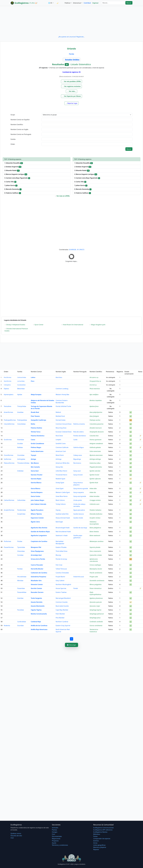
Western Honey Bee (62, 395)
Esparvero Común (37, 518)
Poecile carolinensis (96, 573)
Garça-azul (77, 471)
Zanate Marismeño (38, 606)
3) (12, 170)
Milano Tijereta (36, 514)
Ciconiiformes (9, 455)
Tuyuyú (33, 455)
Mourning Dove (61, 428)
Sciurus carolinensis (96, 626)
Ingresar (95, 3)
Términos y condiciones (60, 845)
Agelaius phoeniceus (96, 598)
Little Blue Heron (61, 471)
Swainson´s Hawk (62, 535)
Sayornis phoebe (95, 547)
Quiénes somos (16, 833)
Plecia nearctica (95, 389)
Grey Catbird (60, 581)
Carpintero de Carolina (39, 541)
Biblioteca (97, 834)
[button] (72, 81)
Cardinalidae (22, 622)
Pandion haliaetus (95, 510)
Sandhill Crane (61, 443)
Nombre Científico (17, 125)
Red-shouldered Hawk (63, 532)
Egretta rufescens (95, 479)
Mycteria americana (96, 455)
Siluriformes (8, 381)
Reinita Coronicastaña (39, 614)
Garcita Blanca (36, 483)
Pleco (33, 381)
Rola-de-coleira (79, 432)
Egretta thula (94, 483)
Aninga (33, 459)
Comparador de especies (102, 839)
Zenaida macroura (96, 428)
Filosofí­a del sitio (16, 836)
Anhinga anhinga (95, 459)
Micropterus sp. (94, 377)
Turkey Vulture (61, 504)
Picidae (20, 541)
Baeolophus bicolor (96, 569)
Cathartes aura (94, 504)
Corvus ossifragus (95, 565)
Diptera (6, 389)
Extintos (96, 841)
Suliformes (7, 459)
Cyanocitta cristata (96, 555)
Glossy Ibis (59, 467)
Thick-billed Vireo (61, 551)
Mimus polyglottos (96, 584)
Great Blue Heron (62, 496)
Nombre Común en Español (20, 120)
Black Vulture (60, 500)
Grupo (13, 115)
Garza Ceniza (35, 496)
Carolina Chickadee (62, 573)
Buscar (129, 3)
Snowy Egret (60, 483)
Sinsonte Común (37, 584)
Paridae (20, 569)
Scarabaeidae (21, 385)
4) (16, 174)
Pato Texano (35, 416)
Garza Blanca (36, 488)
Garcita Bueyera (37, 492)
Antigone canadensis (96, 443)
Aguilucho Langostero (39, 535)
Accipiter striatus (95, 518)
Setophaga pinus (95, 618)
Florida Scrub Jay (61, 559)
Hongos (55, 832)
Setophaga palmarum (97, 614)
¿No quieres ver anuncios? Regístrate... (71, 37)
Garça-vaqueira (79, 492)
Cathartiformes (9, 500)
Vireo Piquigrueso (37, 551)
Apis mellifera (94, 395)
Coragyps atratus (95, 500)
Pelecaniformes (9, 463)
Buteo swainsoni (95, 535)
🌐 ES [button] (50, 3)
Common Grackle (62, 602)
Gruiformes (8, 440)
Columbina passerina (97, 424)
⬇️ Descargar (71, 645)
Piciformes (7, 541)
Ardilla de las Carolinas (39, 626)
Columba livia (94, 436)
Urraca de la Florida (38, 559)
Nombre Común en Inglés (19, 129)
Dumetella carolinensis (97, 581)
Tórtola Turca (36, 432)
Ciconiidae (21, 455)
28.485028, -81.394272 (77, 250)
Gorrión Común (36, 588)
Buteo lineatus (94, 532)
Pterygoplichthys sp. (95, 381)
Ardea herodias (95, 496)
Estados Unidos (72, 60)
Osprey (58, 510)
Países (95, 836)
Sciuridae (20, 626)
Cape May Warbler (62, 610)
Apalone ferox (94, 406)
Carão (75, 440)
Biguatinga (77, 459)
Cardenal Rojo (36, 622)
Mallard (58, 412)
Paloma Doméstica (38, 436)
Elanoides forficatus (96, 514)
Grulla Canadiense (37, 443)
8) (13, 189)
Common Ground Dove (64, 424)
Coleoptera (7, 385)
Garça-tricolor (78, 475)
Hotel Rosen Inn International (73, 325)
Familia (13, 139)
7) (11, 185)
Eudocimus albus (95, 463)
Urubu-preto (78, 500)
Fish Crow (59, 565)
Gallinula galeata (95, 447)
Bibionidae (21, 389)
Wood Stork (60, 455)
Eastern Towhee (61, 592)
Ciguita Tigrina (36, 610)
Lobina (33, 377)
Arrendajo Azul (36, 555)
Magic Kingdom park (98, 325)
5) (17, 178)
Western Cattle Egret (63, 492)
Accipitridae (21, 514)
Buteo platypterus (95, 528)
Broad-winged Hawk (63, 528)
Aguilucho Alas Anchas (39, 528)
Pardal (76, 588)
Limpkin (58, 440)
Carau (33, 440)
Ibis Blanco (35, 463)
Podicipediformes (10, 420)
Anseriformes (8, 412)
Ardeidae (20, 471)
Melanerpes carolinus (97, 541)
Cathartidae (21, 500)
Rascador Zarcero (37, 592)
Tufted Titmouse (61, 569)
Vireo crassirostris (95, 551)
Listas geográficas (99, 845)
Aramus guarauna (96, 440)
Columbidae (21, 424)
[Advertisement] (71, 21)
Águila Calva (35, 522)
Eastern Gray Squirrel (63, 626)
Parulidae (21, 610)
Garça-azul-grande (80, 496)
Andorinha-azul (79, 577)
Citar (12, 838)
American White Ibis (63, 463)
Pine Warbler (60, 618)
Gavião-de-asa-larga (80, 528)
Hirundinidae (22, 577)
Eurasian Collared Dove (64, 432)
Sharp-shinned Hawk (63, 518)
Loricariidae (21, 381)
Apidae (20, 395)
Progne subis (94, 577)
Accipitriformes (9, 510)
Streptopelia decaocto (97, 432)
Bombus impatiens (96, 400)
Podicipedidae (22, 420)
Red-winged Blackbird (63, 598)
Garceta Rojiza (36, 479)
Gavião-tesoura (79, 514)
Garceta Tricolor (37, 475)
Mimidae (20, 581)
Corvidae (20, 555)
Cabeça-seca (78, 455)
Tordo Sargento (36, 598)
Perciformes (8, 377)
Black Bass (59, 377)
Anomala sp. (93, 385)
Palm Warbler (60, 614)
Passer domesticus (96, 588)
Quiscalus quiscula (96, 602)
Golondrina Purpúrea (38, 577)
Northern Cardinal (62, 622)
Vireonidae (21, 551)
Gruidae (20, 443)
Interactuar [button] (77, 3)
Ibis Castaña (35, 467)
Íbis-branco (77, 463)
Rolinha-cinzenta (79, 424)
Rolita (33, 424)
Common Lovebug (62, 389)
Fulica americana (95, 451)
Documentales (57, 836)
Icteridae (20, 598)
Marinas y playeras (100, 847)
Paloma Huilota (36, 428)
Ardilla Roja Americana (39, 629)
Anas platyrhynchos (96, 412)
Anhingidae (21, 459)
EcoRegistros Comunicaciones (104, 828)
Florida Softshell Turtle (63, 406)
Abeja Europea (36, 395)
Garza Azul (35, 471)
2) (13, 167)
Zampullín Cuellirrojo (38, 420)
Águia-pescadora (79, 510)
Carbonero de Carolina (39, 573)
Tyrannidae (21, 547)
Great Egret (60, 488)
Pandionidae (22, 510)
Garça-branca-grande (81, 488)
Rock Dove (59, 436)
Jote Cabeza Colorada (38, 504)
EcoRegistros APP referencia (103, 830)
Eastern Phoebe (61, 547)
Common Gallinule (62, 447)
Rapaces (96, 849)
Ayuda (54, 843)
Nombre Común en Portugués (21, 134)
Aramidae (21, 440)
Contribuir (87, 3)
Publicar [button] (68, 3)
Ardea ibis (93, 492)
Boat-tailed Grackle (62, 606)
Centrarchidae (22, 377)
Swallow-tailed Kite (62, 514)
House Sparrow (61, 588)
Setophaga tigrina (95, 610)
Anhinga (59, 459)
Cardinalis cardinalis (96, 622)
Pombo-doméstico (80, 436)
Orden (13, 144)
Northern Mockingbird (63, 584)
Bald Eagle (59, 522)
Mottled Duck (60, 416)
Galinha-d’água (79, 447)
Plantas (54, 830)
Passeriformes (9, 547)
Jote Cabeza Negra (37, 500)
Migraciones (56, 839)
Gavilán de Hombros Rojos (40, 532)
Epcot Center (39, 325)
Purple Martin (60, 577)
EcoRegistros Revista (100, 832)
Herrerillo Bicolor (37, 569)
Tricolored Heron (61, 475)
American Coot (61, 451)
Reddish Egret (60, 479)
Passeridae (21, 588)
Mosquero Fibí (36, 547)
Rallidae (20, 447)
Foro (53, 834)
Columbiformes (9, 424)
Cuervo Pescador (37, 565)
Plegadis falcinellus (96, 467)
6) (10, 182)
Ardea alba (93, 488)
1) (14, 163)
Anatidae (20, 412)
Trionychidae (22, 406)
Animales (55, 828)
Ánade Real (35, 412)
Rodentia (7, 626)
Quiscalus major (95, 606)
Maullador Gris (36, 581)
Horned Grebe (61, 420)
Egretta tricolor (95, 475)
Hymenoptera (9, 395)
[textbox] (87, 120)
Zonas (95, 843)
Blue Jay (58, 555)
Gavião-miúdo (78, 518)
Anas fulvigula (94, 416)
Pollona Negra (36, 447)
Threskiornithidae (23, 463)
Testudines (8, 406)
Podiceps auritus (95, 420)
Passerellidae (22, 592)
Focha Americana (37, 451)
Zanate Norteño (37, 602)
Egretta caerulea (95, 471)
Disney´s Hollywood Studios (16, 325)
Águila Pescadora (37, 510)
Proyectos (55, 841)
